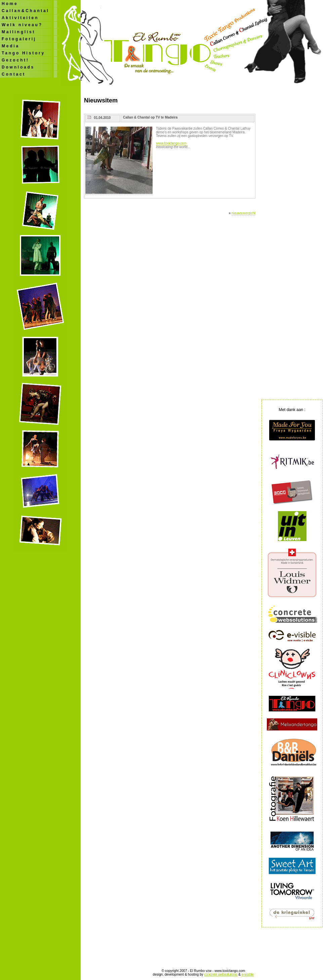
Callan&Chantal (26, 11)
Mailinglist (18, 32)
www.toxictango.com (171, 143)
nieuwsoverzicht (243, 213)
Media (11, 46)
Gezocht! (15, 60)
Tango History (23, 53)
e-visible (248, 974)
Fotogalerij (19, 39)
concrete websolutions (221, 974)
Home (10, 4)
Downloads (18, 67)
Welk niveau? (22, 25)
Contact (14, 74)
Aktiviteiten (20, 18)
